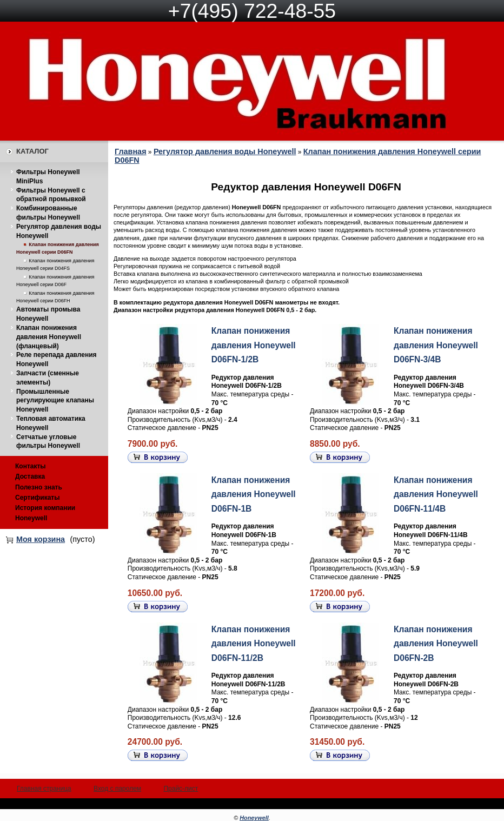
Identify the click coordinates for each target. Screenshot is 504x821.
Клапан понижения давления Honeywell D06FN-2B (436, 644)
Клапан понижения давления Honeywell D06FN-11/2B (254, 644)
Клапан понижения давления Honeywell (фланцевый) (49, 337)
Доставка (30, 476)
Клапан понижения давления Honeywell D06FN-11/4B (436, 494)
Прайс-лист (181, 789)
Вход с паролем (117, 789)
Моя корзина (41, 539)
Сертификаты (37, 498)
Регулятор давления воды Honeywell (225, 151)
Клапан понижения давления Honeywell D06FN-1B (254, 494)
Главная (131, 151)
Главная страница (44, 789)
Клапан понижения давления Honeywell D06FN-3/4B (436, 345)
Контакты (31, 466)
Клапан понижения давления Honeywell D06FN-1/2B (254, 345)
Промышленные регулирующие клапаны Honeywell (55, 401)
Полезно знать (39, 487)
